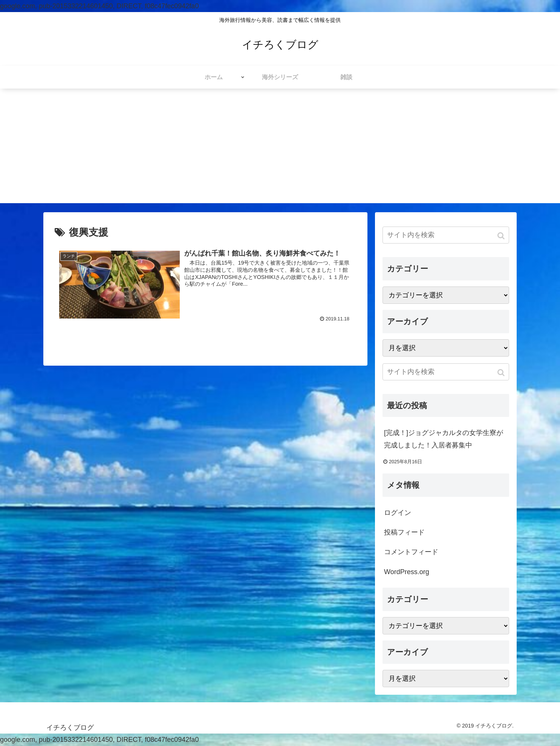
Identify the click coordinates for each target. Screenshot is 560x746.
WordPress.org (407, 572)
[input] (446, 235)
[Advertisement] (280, 150)
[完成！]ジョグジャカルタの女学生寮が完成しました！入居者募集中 (444, 439)
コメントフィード (411, 552)
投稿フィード (404, 532)
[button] (502, 236)
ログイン (398, 513)
